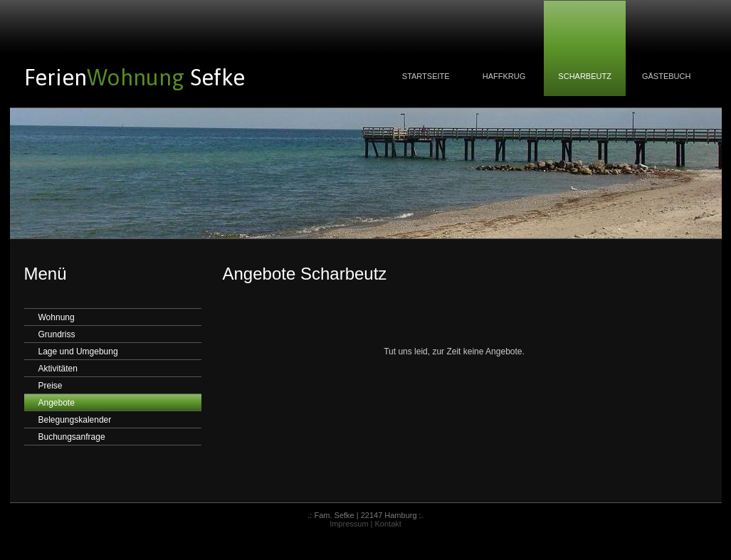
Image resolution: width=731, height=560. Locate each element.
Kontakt (388, 524)
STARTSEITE (426, 76)
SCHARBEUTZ (585, 76)
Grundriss (57, 334)
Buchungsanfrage (72, 437)
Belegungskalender (75, 420)
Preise (51, 386)
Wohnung (57, 317)
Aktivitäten (58, 369)
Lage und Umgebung (78, 352)
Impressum (349, 524)
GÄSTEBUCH (667, 76)
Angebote (57, 403)
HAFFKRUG (504, 76)
